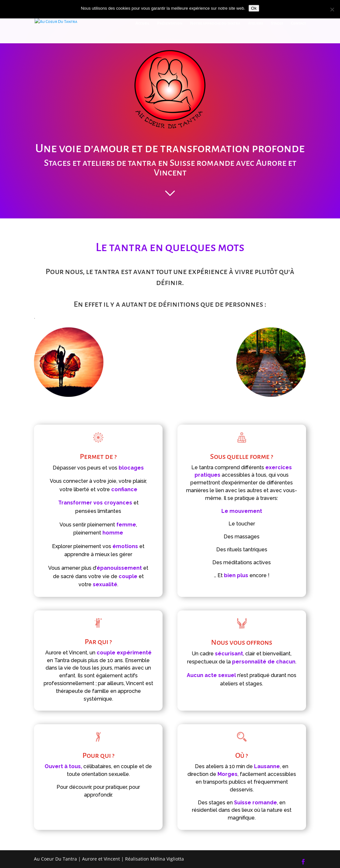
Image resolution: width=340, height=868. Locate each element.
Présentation (170, 23)
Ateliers (255, 23)
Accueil (142, 23)
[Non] (332, 9)
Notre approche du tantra (215, 23)
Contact (298, 23)
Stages (277, 23)
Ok (254, 8)
